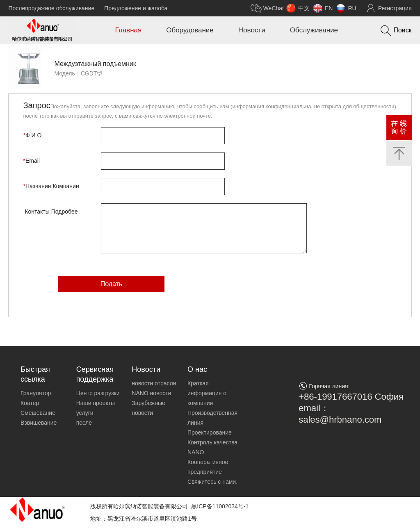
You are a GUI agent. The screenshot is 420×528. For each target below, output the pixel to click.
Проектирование (210, 432)
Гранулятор (36, 393)
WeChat (274, 8)
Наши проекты (96, 403)
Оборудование (190, 30)
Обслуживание (314, 30)
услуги (85, 413)
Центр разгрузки (98, 393)
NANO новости (151, 393)
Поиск (402, 30)
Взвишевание (39, 423)
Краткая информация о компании (207, 393)
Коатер (30, 403)
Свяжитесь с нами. (212, 482)
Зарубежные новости (148, 408)
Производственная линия (212, 418)
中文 (304, 8)
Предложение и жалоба (136, 8)
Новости (252, 30)
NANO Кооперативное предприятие (208, 462)
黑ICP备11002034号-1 (220, 506)
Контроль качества (212, 442)
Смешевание (38, 413)
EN (329, 8)
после (84, 423)
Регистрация (395, 8)
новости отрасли (154, 383)
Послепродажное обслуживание (51, 8)
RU (352, 8)
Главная (128, 30)
